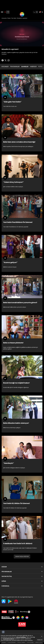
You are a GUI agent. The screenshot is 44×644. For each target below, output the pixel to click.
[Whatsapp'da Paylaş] (9, 60)
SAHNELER (25, 67)
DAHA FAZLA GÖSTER (22, 556)
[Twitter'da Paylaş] (5, 60)
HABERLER (33, 67)
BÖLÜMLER (5, 67)
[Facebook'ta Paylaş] (3, 60)
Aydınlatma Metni (9, 639)
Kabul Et (40, 640)
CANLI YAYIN (7, 12)
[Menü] (2, 12)
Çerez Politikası (21, 637)
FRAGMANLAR (15, 67)
